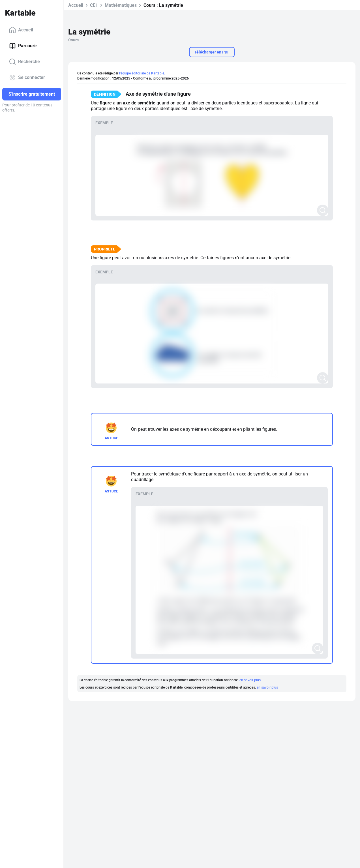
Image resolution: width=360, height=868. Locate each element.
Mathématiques (121, 5)
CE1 (94, 5)
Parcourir (23, 46)
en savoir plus (250, 680)
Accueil (21, 30)
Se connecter (27, 78)
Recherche (24, 62)
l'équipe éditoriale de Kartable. (142, 73)
